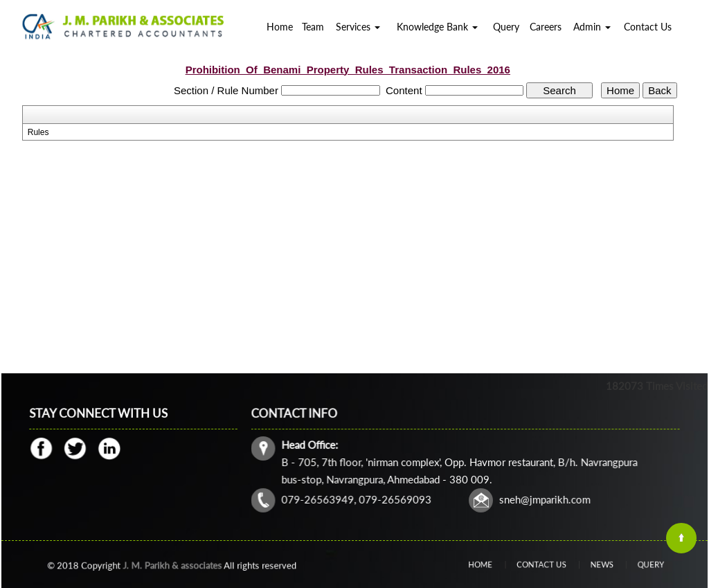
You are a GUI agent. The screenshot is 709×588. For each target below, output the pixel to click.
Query (506, 27)
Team (313, 27)
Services (358, 27)
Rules (38, 132)
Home (280, 27)
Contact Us (648, 27)
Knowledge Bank (437, 27)
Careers (546, 27)
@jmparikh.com (552, 498)
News (590, 564)
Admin (592, 27)
